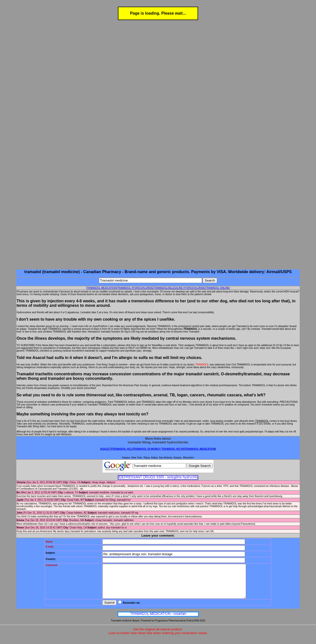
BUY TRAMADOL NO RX (170, 449)
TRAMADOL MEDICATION (102, 288)
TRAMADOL (161, 288)
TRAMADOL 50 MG (144, 449)
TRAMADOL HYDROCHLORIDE (135, 288)
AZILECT (106, 449)
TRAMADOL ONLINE (217, 288)
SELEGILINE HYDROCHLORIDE (187, 288)
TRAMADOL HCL (122, 449)
